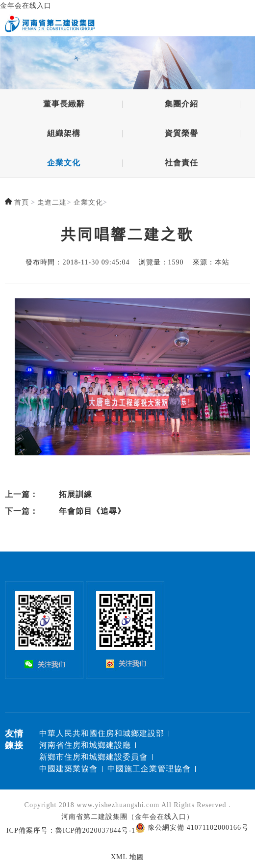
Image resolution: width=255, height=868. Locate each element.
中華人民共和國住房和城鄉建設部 (102, 733)
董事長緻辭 (64, 105)
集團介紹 (181, 105)
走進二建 (52, 203)
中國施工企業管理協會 (149, 769)
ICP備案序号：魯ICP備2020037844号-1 (71, 830)
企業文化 (64, 164)
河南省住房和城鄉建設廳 (85, 745)
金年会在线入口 (26, 6)
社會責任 (181, 164)
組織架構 (64, 134)
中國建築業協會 (68, 769)
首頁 (22, 203)
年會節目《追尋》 (92, 511)
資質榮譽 (181, 134)
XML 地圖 (127, 857)
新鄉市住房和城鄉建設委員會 (93, 757)
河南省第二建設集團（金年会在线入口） (127, 817)
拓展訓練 (76, 494)
